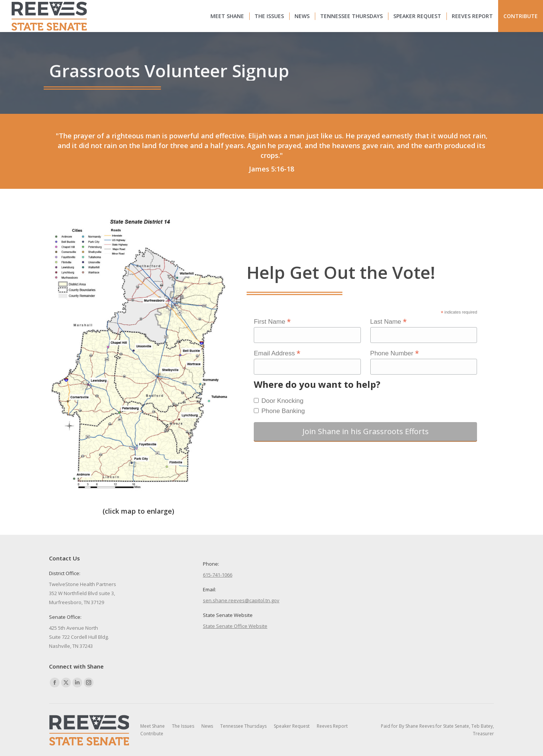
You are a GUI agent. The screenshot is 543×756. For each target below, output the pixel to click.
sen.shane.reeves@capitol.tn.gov (241, 600)
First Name (272, 321)
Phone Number (395, 353)
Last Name (389, 321)
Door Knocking (282, 401)
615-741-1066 (218, 575)
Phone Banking (283, 411)
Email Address (277, 353)
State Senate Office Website (235, 626)
